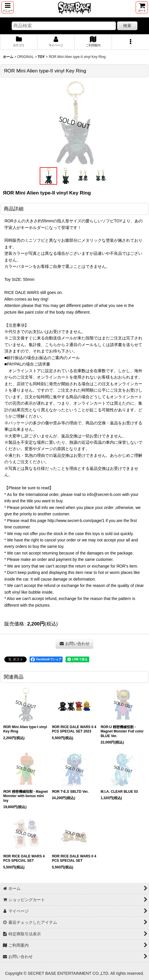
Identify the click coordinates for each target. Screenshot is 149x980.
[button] (8, 7)
